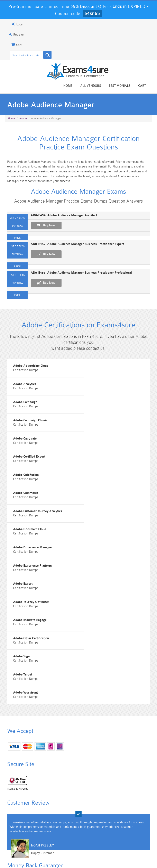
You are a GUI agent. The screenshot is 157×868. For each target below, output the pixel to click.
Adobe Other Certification (103, 533)
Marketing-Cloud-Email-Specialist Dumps (138, 823)
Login (15, 24)
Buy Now (46, 228)
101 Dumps (43, 818)
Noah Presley (39, 739)
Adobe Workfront (23, 580)
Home (71, 86)
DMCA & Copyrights (132, 853)
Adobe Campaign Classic (102, 394)
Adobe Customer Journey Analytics (35, 464)
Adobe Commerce (97, 441)
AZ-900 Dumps (67, 833)
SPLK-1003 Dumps (90, 833)
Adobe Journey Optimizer (103, 510)
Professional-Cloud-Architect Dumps (90, 823)
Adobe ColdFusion (23, 441)
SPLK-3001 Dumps (114, 833)
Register (13, 34)
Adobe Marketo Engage (27, 533)
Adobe (23, 119)
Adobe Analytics (96, 371)
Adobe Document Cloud (101, 464)
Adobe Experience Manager (30, 487)
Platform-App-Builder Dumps (19, 835)
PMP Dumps (19, 818)
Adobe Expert (20, 510)
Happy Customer (39, 747)
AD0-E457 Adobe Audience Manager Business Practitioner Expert (74, 247)
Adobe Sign (19, 556)
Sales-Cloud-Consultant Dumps (67, 821)
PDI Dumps (43, 832)
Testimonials (123, 86)
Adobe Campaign (22, 394)
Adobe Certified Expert (101, 417)
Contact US (105, 853)
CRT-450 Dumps (114, 819)
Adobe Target (94, 556)
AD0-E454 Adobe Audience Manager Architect (61, 218)
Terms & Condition (79, 853)
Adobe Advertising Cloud (28, 371)
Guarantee (54, 853)
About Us (34, 853)
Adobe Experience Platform (104, 487)
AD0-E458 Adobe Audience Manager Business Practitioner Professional (78, 275)
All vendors (94, 86)
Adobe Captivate (22, 417)
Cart (145, 86)
